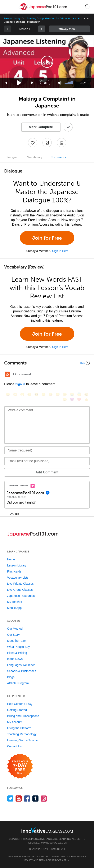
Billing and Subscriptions (23, 716)
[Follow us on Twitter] (10, 798)
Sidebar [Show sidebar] (70, 29)
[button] (87, 7)
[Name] (47, 450)
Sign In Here (60, 251)
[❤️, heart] (79, 399)
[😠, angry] (44, 394)
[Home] (43, 10)
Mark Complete (41, 127)
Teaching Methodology (22, 734)
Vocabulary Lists (18, 578)
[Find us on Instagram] (44, 798)
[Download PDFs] (62, 143)
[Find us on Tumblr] (35, 798)
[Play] (20, 83)
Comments (58, 157)
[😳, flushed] (15, 394)
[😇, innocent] (79, 394)
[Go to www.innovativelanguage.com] (47, 830)
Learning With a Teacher (23, 740)
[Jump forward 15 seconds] (33, 83)
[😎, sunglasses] (36, 394)
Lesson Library (12, 18)
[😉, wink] (65, 394)
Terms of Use (57, 849)
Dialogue (11, 157)
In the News (15, 659)
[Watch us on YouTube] (19, 798)
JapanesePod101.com (54, 843)
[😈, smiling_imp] (72, 399)
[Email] (47, 461)
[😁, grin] (22, 394)
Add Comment (47, 472)
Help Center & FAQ (20, 704)
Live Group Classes (20, 590)
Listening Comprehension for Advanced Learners (54, 18)
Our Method (15, 629)
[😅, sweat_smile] (58, 394)
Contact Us (14, 746)
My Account (15, 722)
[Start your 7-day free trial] (20, 766)
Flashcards (14, 571)
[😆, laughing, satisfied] (51, 394)
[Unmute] (60, 83)
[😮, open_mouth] (65, 399)
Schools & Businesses (22, 671)
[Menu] (7, 7)
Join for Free (47, 238)
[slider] (69, 83)
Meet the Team (17, 641)
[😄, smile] (8, 394)
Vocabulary (35, 157)
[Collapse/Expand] (47, 363)
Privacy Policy (37, 849)
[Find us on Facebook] (27, 798)
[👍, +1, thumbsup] (86, 399)
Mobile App (14, 608)
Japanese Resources (21, 596)
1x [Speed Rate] (45, 83)
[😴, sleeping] (86, 394)
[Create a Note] (47, 143)
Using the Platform (19, 728)
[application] (47, 62)
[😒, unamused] (29, 394)
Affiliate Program (18, 683)
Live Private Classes (20, 584)
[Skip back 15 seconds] (6, 83)
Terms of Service (50, 860)
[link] (42, 29)
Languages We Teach (21, 665)
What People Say (18, 647)
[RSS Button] (7, 374)
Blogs (11, 677)
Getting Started (17, 710)
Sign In (20, 384)
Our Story (13, 635)
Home (11, 559)
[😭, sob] (72, 394)
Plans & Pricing (17, 653)
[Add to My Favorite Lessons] (33, 143)
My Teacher (15, 602)
